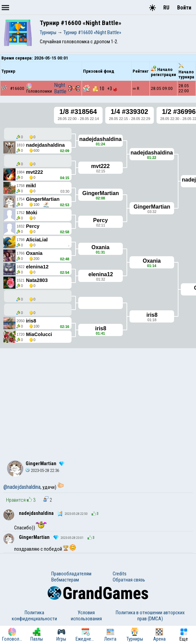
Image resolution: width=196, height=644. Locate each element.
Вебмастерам (65, 580)
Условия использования (86, 616)
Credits (120, 574)
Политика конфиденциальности (34, 616)
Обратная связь (129, 580)
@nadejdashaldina (22, 487)
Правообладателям (71, 574)
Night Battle (60, 88)
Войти (184, 8)
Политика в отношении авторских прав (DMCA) (150, 616)
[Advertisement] (98, 400)
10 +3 (105, 89)
